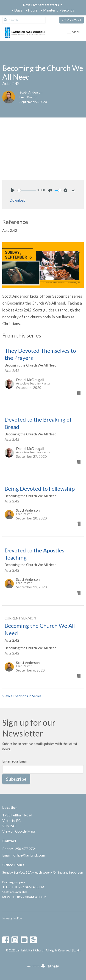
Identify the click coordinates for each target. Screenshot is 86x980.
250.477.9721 (72, 20)
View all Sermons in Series (22, 696)
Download (18, 200)
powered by (43, 966)
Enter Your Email (15, 761)
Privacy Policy (12, 918)
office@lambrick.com (29, 855)
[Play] (13, 190)
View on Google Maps (19, 831)
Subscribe (16, 779)
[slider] (27, 190)
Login (77, 950)
